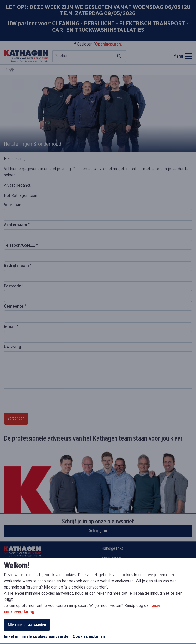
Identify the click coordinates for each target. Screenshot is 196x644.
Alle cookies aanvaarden (27, 625)
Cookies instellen (89, 637)
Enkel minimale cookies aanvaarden (37, 637)
